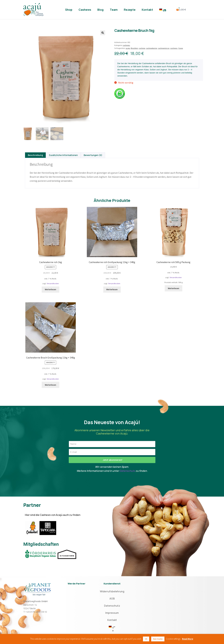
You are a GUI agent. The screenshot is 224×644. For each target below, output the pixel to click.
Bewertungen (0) (93, 155)
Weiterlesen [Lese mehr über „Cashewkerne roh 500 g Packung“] (174, 288)
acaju (128, 48)
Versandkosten (53, 283)
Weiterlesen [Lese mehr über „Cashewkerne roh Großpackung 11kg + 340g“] (112, 289)
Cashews (85, 10)
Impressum (112, 613)
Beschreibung (35, 155)
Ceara (181, 48)
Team (114, 10)
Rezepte (130, 10)
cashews (126, 45)
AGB (112, 599)
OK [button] (146, 639)
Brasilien (134, 48)
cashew (142, 48)
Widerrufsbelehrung (112, 591)
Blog (100, 10)
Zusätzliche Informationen (63, 155)
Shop (69, 10)
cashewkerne (152, 48)
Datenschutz (127, 471)
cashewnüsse (164, 48)
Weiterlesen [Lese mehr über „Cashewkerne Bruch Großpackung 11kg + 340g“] (50, 385)
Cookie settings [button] (173, 639)
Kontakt (147, 10)
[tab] (35, 155)
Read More (188, 639)
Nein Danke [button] (158, 639)
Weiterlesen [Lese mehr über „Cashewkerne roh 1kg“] (50, 289)
